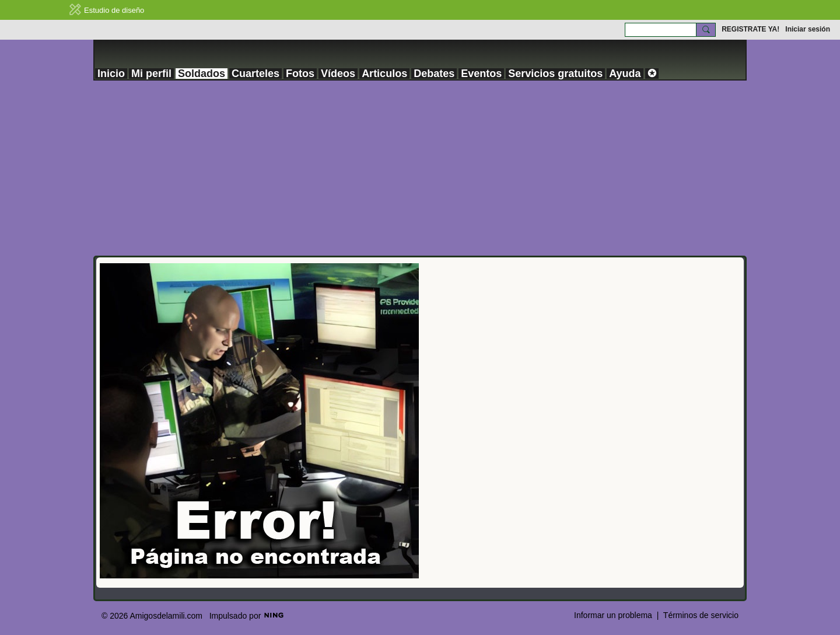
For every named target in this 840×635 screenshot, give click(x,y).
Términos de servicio (701, 615)
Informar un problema (613, 615)
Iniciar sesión (808, 29)
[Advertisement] (420, 168)
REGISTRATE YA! (750, 29)
